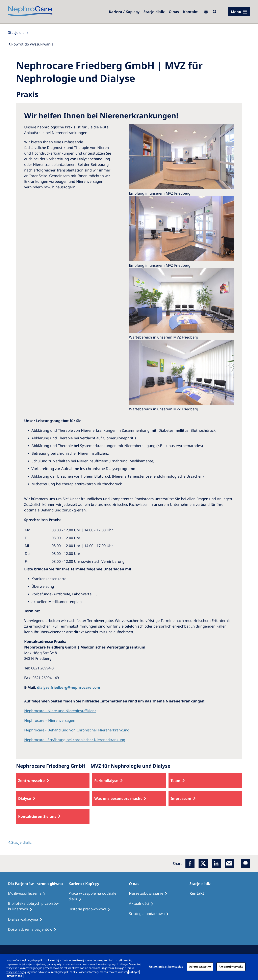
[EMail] (229, 863)
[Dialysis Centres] (124, 12)
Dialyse (25, 798)
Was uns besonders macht (118, 798)
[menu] (239, 12)
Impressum (181, 798)
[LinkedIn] (216, 863)
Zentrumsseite (31, 781)
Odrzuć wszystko (200, 967)
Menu (236, 12)
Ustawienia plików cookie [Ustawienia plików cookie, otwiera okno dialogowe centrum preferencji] (166, 967)
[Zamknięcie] (252, 967)
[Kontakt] (190, 12)
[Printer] (245, 863)
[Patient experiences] (34, 929)
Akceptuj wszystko (231, 967)
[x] (203, 863)
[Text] (20, 842)
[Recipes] (38, 906)
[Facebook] (190, 863)
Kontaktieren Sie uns (37, 816)
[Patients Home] (37, 884)
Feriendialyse (106, 781)
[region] (129, 967)
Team (175, 781)
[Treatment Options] (29, 893)
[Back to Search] (31, 44)
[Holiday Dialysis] (27, 919)
